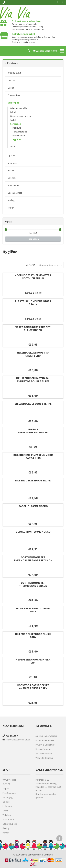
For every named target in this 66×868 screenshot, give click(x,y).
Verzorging (14, 103)
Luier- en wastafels (18, 108)
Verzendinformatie (44, 754)
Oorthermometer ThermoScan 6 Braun (33, 584)
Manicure (17, 128)
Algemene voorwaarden (46, 736)
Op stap (11, 156)
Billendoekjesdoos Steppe (33, 404)
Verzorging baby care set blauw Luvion (33, 328)
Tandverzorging (20, 132)
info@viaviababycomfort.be (16, 740)
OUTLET (12, 80)
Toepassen (33, 239)
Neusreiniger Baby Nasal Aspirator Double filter (33, 380)
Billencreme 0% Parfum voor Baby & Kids (33, 456)
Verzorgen (16, 124)
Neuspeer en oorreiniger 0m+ (33, 661)
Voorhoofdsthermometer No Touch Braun (33, 277)
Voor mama (13, 185)
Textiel (13, 120)
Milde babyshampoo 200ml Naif (33, 610)
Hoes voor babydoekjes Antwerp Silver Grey (33, 687)
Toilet (13, 146)
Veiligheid (12, 178)
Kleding (11, 200)
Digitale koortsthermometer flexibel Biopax (33, 432)
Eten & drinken (14, 95)
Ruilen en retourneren (45, 740)
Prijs (9, 222)
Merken (11, 208)
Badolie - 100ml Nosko (33, 506)
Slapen (11, 88)
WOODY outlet (14, 73)
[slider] (5, 230)
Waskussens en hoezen (20, 116)
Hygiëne (17, 139)
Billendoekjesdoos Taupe (33, 480)
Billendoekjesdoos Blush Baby (33, 635)
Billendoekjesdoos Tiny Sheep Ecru (33, 354)
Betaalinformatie (43, 749)
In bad (13, 112)
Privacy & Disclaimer (45, 745)
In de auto (12, 163)
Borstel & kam (19, 136)
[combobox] (51, 265)
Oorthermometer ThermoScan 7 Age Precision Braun (33, 560)
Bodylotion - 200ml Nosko (33, 532)
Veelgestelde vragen (45, 758)
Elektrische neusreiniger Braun (33, 303)
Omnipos (48, 855)
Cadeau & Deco (15, 193)
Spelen (11, 170)
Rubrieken (13, 63)
